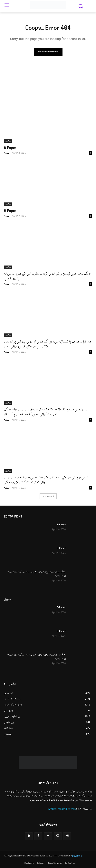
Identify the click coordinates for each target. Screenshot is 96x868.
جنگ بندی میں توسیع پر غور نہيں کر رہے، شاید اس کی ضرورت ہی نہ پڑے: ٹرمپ (48, 276)
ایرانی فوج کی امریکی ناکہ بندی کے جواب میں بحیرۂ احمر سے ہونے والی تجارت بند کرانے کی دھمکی (46, 480)
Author (7, 153)
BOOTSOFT (77, 856)
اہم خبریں (8, 141)
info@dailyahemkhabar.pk (62, 809)
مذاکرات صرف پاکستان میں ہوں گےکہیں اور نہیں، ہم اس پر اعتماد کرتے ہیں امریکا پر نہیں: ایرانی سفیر (47, 344)
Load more (48, 496)
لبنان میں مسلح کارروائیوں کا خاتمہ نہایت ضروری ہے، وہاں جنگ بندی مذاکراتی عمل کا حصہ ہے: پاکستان (46, 412)
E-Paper (10, 148)
